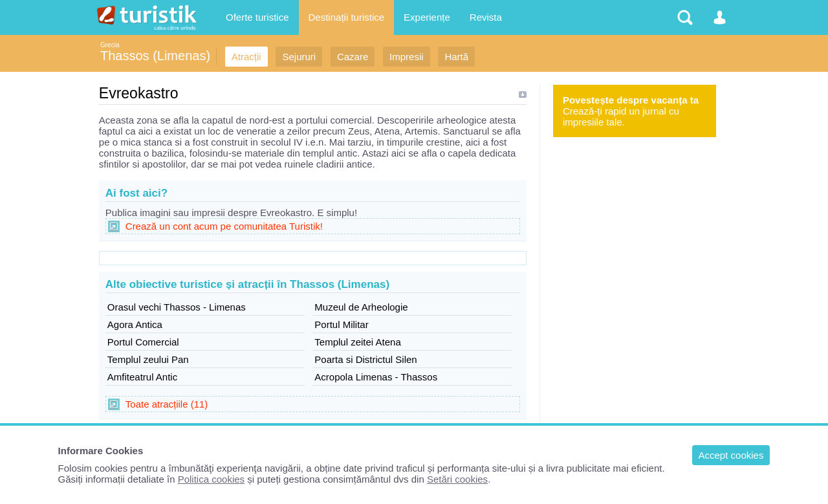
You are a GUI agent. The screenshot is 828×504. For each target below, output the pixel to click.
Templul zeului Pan (148, 359)
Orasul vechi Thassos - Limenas (177, 307)
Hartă (456, 57)
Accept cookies (731, 455)
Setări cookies (457, 479)
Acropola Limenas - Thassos (376, 377)
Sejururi (299, 57)
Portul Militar (341, 324)
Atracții (246, 57)
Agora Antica (135, 324)
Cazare (353, 57)
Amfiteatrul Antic (142, 377)
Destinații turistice (347, 17)
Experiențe (427, 17)
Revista (486, 17)
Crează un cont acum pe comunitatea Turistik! (224, 226)
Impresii (407, 57)
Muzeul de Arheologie (361, 307)
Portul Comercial (143, 342)
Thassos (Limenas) (155, 56)
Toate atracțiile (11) (167, 404)
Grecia (110, 45)
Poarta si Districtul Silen (365, 359)
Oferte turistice (257, 17)
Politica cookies (211, 479)
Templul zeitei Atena (357, 342)
